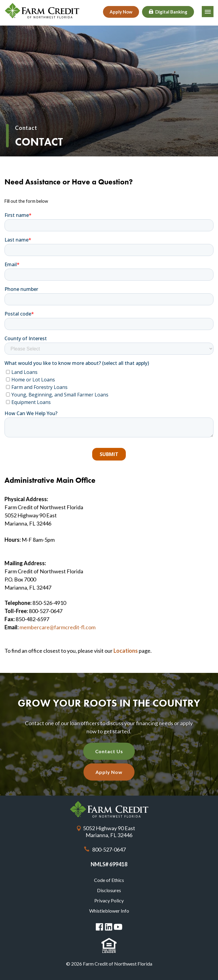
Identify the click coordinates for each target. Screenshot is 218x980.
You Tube (118, 927)
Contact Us (109, 751)
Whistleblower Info (109, 911)
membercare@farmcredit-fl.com (58, 627)
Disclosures (109, 890)
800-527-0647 (109, 849)
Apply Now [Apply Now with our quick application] (109, 772)
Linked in (109, 927)
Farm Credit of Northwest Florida (109, 809)
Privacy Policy (109, 900)
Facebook (100, 927)
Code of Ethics (109, 880)
